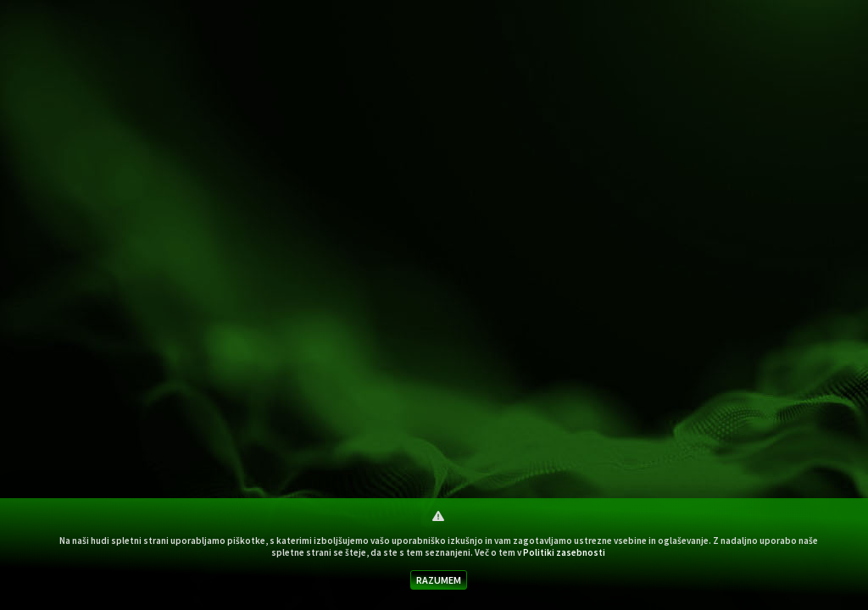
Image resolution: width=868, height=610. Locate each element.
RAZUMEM (439, 580)
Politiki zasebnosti (564, 552)
